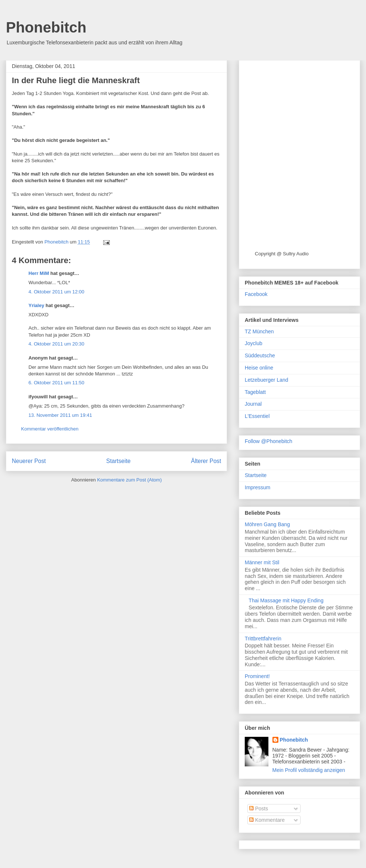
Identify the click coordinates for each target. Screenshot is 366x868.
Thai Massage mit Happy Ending (286, 600)
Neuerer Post (29, 461)
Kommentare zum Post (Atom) (130, 480)
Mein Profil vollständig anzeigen (309, 770)
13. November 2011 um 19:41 (60, 415)
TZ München (259, 331)
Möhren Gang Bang (267, 524)
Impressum (257, 487)
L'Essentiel (257, 416)
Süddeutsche (260, 355)
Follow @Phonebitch (269, 441)
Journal (253, 404)
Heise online (259, 368)
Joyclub (253, 343)
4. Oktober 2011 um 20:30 (56, 344)
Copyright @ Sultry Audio (282, 254)
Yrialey (36, 305)
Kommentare (267, 820)
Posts (259, 809)
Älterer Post (206, 461)
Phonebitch (46, 27)
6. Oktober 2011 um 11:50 (56, 383)
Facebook (256, 294)
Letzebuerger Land (267, 380)
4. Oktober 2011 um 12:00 (56, 292)
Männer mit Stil (262, 562)
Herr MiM (39, 273)
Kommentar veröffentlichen (50, 429)
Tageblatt (255, 392)
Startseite (118, 461)
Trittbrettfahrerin (263, 639)
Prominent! (257, 676)
